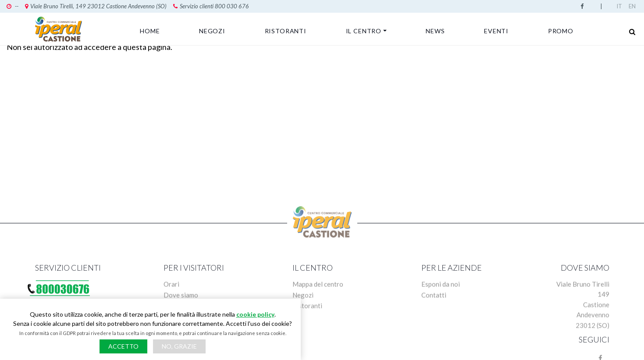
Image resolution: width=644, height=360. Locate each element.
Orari (171, 287)
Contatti (434, 298)
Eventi (496, 31)
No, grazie (179, 346)
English (633, 6)
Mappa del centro (318, 287)
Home (150, 31)
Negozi (212, 31)
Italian (621, 6)
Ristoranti (286, 31)
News (435, 31)
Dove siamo (181, 298)
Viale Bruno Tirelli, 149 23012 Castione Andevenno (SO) (96, 6)
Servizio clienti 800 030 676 (211, 6)
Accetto (123, 346)
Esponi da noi (441, 287)
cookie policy (255, 314)
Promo (561, 31)
